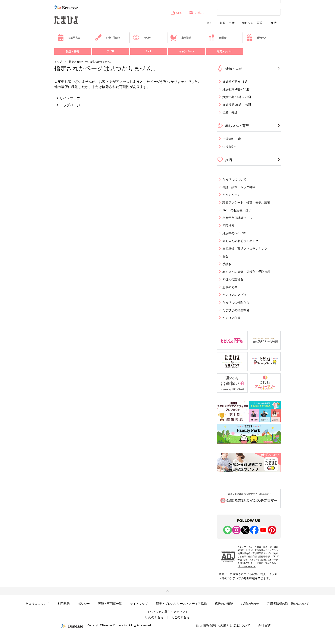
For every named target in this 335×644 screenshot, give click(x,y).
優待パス (256, 38)
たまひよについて (234, 179)
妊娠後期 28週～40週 (237, 105)
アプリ (110, 51)
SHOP (177, 13)
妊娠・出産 (227, 23)
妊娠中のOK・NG (234, 233)
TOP (209, 23)
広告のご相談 (224, 604)
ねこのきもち (180, 617)
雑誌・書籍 (72, 51)
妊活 (273, 23)
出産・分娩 (230, 112)
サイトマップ (70, 98)
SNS (148, 51)
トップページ (70, 105)
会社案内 (264, 625)
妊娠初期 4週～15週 (236, 89)
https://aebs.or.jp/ (247, 566)
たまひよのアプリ (234, 295)
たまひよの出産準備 (236, 310)
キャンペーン (187, 51)
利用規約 (64, 604)
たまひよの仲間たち (236, 302)
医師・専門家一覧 (110, 604)
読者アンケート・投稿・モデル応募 (246, 202)
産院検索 (228, 225)
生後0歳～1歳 (232, 139)
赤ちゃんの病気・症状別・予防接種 (246, 272)
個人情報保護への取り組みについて (223, 625)
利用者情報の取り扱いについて (288, 604)
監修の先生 (230, 287)
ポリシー (84, 604)
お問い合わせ (250, 604)
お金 (225, 256)
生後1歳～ (229, 146)
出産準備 (181, 38)
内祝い (196, 13)
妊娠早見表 (69, 38)
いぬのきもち (154, 617)
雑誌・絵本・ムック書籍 (239, 187)
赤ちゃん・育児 (252, 23)
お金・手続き (107, 38)
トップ (58, 62)
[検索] (249, 12)
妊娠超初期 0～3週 (235, 81)
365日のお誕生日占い (237, 210)
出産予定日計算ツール (237, 218)
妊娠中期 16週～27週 (237, 97)
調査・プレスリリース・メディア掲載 (181, 604)
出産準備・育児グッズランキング (245, 249)
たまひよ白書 (231, 318)
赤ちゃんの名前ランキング (240, 241)
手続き (227, 264)
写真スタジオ (225, 51)
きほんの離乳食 (233, 279)
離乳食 (217, 38)
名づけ (142, 38)
